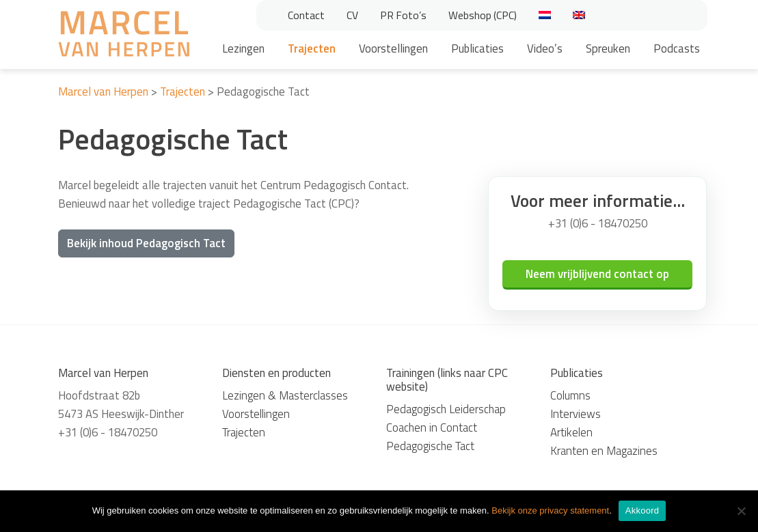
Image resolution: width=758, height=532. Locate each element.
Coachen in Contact (432, 428)
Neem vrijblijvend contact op (597, 274)
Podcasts (677, 48)
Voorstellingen (393, 48)
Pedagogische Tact (430, 446)
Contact (306, 15)
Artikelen (571, 432)
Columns (570, 395)
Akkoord (642, 510)
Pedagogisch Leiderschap (446, 409)
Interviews (576, 414)
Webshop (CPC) (483, 15)
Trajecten (312, 48)
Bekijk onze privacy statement (550, 510)
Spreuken (608, 48)
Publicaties (477, 48)
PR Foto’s (403, 15)
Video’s (545, 48)
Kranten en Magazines (604, 451)
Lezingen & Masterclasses (285, 395)
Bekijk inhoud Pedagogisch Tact (146, 243)
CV (352, 15)
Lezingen (243, 48)
